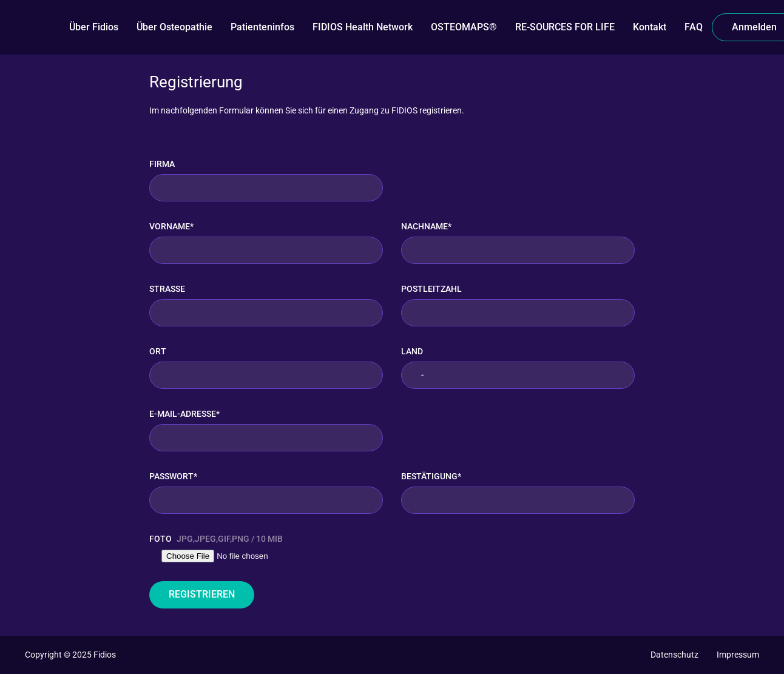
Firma (162, 164)
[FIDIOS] (42, 27)
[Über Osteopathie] (174, 27)
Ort (158, 351)
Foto (216, 539)
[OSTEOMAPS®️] (464, 27)
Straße (167, 289)
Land (412, 351)
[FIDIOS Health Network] (363, 27)
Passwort (173, 476)
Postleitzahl (431, 289)
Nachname (426, 226)
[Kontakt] (650, 27)
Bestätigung (431, 476)
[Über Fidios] (94, 27)
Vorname (171, 226)
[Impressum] (738, 655)
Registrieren (202, 594)
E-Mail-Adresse (184, 414)
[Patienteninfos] (262, 27)
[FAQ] (694, 27)
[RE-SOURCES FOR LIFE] (565, 27)
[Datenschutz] (674, 655)
